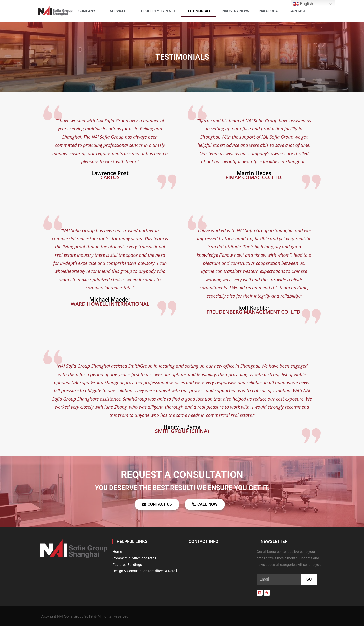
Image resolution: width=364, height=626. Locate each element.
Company (89, 11)
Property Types (158, 11)
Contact (298, 11)
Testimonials (199, 11)
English (303, 4)
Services (120, 11)
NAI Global (269, 11)
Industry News (235, 11)
